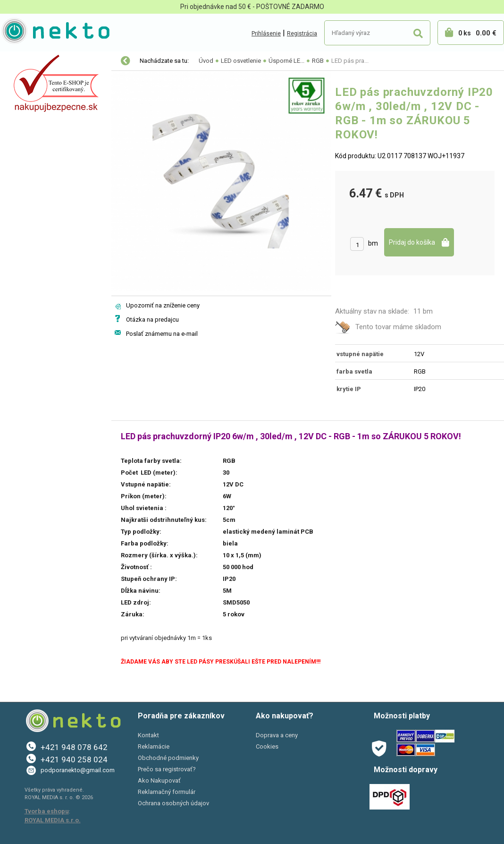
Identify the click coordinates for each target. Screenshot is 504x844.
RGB (318, 61)
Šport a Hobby (29, 180)
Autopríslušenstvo (38, 121)
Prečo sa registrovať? (167, 769)
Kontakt (148, 735)
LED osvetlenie (32, 81)
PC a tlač (23, 161)
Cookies (267, 746)
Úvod (206, 61)
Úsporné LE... (286, 61)
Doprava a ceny (277, 735)
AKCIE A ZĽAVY (32, 200)
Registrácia (302, 34)
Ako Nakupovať (159, 780)
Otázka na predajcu (152, 320)
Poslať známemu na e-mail (162, 334)
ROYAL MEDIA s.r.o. (53, 820)
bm (373, 243)
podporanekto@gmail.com (78, 770)
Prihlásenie (266, 34)
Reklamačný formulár (167, 792)
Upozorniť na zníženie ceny (163, 305)
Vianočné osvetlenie (41, 61)
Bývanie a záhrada (38, 141)
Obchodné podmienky (168, 758)
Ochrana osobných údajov (173, 803)
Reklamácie (154, 746)
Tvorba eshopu (47, 811)
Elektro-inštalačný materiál (50, 101)
